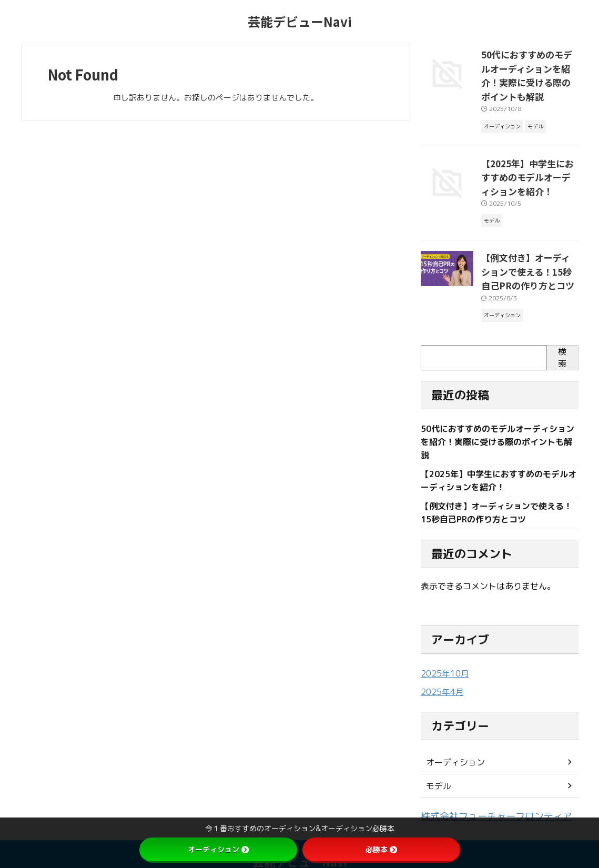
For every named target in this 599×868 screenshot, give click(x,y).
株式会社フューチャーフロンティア (484, 790)
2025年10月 (442, 649)
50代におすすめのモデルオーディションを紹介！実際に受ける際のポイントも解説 (530, 66)
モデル (437, 760)
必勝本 (381, 849)
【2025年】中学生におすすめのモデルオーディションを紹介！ (529, 156)
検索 (562, 330)
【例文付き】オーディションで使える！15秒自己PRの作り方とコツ (529, 246)
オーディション (452, 737)
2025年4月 (440, 667)
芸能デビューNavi (300, 21)
